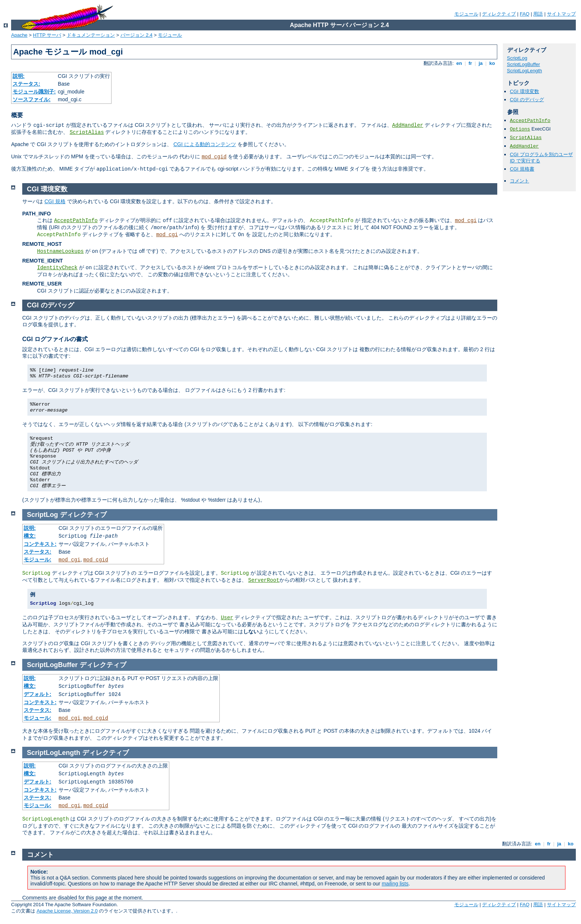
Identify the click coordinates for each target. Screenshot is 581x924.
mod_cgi (466, 221)
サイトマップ (561, 14)
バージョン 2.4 (137, 35)
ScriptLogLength (524, 71)
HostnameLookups (60, 251)
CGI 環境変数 (524, 91)
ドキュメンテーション (91, 35)
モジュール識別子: (34, 92)
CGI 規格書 (522, 169)
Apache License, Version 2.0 (67, 911)
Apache (19, 35)
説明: (19, 76)
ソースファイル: (32, 99)
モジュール (466, 14)
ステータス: (26, 84)
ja (481, 63)
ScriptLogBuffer (523, 64)
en (459, 63)
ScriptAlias (87, 132)
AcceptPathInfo (530, 121)
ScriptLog (517, 58)
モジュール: (38, 560)
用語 (538, 14)
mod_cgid (214, 157)
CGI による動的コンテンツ (205, 144)
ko (492, 63)
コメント (519, 181)
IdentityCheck (57, 268)
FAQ (525, 14)
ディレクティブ (499, 14)
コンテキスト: (40, 544)
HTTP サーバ (47, 35)
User (227, 618)
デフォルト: (38, 694)
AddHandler (408, 125)
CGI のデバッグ (527, 100)
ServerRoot (264, 580)
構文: (30, 536)
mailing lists (395, 884)
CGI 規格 (55, 201)
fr (470, 63)
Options (520, 129)
